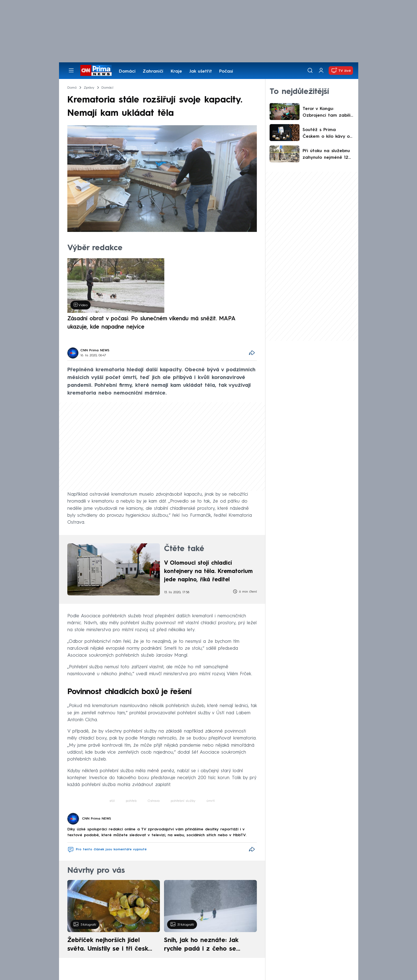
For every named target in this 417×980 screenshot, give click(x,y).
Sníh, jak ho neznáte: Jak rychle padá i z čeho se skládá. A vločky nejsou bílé (206, 945)
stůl (112, 801)
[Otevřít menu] (71, 70)
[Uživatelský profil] (321, 71)
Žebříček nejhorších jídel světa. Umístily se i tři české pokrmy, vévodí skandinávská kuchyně (111, 945)
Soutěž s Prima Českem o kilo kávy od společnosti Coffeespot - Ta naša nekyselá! (328, 134)
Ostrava (154, 801)
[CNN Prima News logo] (96, 70)
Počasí (226, 71)
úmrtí (211, 801)
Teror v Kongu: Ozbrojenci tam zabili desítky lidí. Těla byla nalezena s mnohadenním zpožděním (327, 113)
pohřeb (131, 801)
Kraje (176, 71)
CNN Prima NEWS (95, 350)
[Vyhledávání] (310, 70)
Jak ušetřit (201, 71)
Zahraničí (153, 71)
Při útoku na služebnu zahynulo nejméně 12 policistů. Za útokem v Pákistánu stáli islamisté (327, 155)
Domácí (127, 71)
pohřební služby (183, 801)
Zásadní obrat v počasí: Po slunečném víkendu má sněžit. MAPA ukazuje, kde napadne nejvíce (151, 323)
